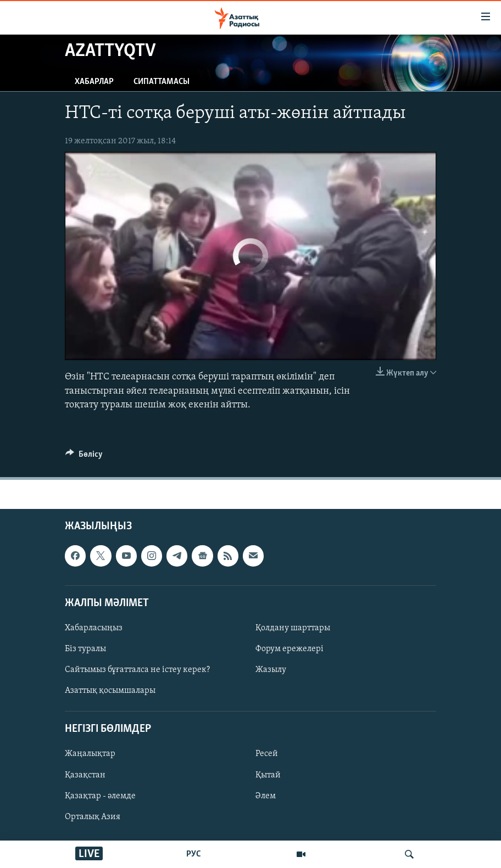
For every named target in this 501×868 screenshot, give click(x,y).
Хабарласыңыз (94, 628)
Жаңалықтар (90, 754)
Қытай (268, 775)
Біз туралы (85, 649)
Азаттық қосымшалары (110, 691)
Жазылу (271, 670)
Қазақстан (85, 775)
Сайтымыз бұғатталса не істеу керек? (137, 670)
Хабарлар (94, 82)
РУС (194, 854)
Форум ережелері (290, 649)
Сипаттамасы (162, 82)
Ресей (267, 754)
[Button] (84, 457)
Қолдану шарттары (293, 628)
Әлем (266, 796)
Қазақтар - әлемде (100, 796)
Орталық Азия (93, 817)
